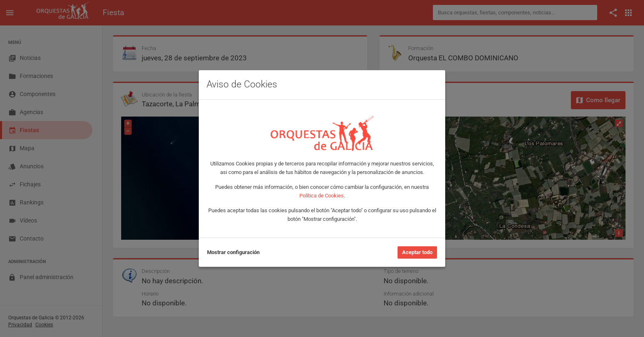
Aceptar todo (417, 252)
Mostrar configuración (233, 252)
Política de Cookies (322, 196)
